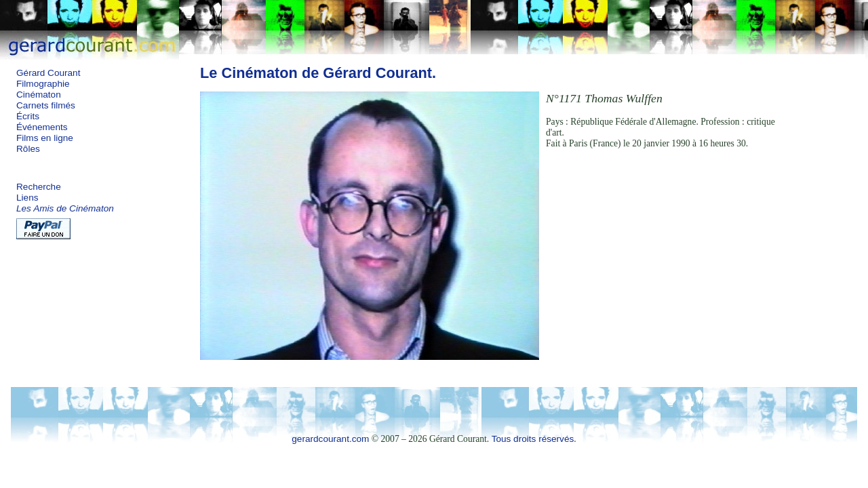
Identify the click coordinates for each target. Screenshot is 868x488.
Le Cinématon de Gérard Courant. (318, 73)
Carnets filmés (46, 105)
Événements (42, 127)
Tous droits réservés (533, 439)
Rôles (28, 149)
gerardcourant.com (330, 439)
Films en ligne (45, 138)
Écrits (28, 116)
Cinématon (39, 95)
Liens (27, 198)
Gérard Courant (48, 73)
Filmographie (43, 84)
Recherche (39, 187)
